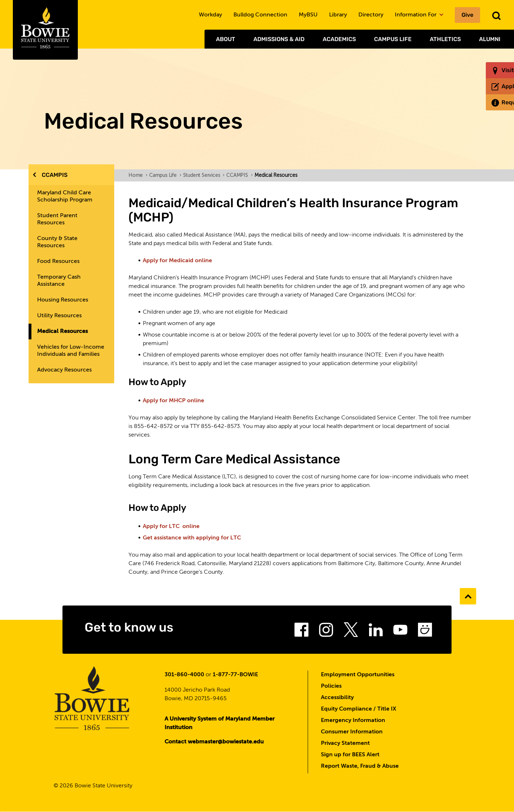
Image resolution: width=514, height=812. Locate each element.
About (226, 39)
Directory (371, 15)
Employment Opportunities (358, 675)
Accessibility (337, 698)
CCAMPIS (55, 175)
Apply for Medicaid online (177, 261)
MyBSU (308, 15)
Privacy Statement (345, 743)
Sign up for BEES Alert (350, 755)
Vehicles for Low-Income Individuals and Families (71, 351)
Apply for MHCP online (173, 401)
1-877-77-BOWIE (235, 675)
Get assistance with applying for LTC (192, 538)
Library (338, 15)
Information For (419, 15)
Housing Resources (63, 300)
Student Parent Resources (57, 219)
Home (138, 175)
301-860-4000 (184, 675)
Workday (210, 15)
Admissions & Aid (279, 39)
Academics (339, 39)
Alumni (490, 39)
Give (467, 15)
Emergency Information (353, 721)
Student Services (204, 175)
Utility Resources (59, 316)
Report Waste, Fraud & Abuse (360, 766)
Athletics (445, 39)
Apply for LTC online (171, 527)
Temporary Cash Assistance (59, 281)
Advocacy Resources (64, 370)
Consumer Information (352, 732)
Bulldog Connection (260, 15)
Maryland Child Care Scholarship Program (65, 196)
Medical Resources (62, 332)
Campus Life (393, 39)
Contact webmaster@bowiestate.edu (214, 742)
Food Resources (58, 261)
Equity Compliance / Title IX (359, 709)
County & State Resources (57, 242)
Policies (331, 686)
